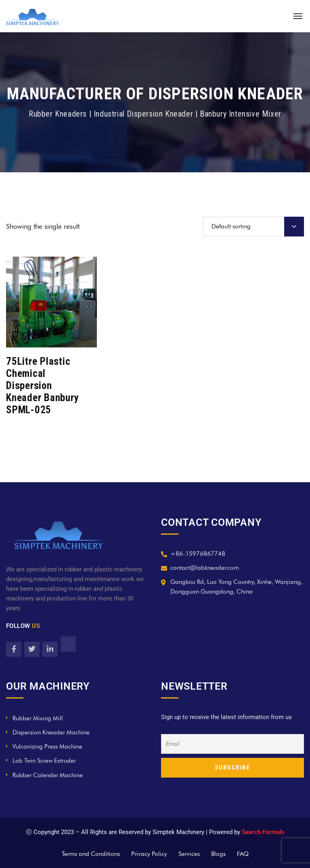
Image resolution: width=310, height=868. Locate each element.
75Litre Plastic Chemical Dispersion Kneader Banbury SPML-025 (42, 386)
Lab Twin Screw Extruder (44, 761)
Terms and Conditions (91, 854)
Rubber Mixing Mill (38, 718)
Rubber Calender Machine (48, 775)
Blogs (218, 854)
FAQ (243, 854)
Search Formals (263, 832)
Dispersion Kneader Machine (51, 732)
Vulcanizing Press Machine (47, 747)
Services (189, 854)
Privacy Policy (149, 854)
